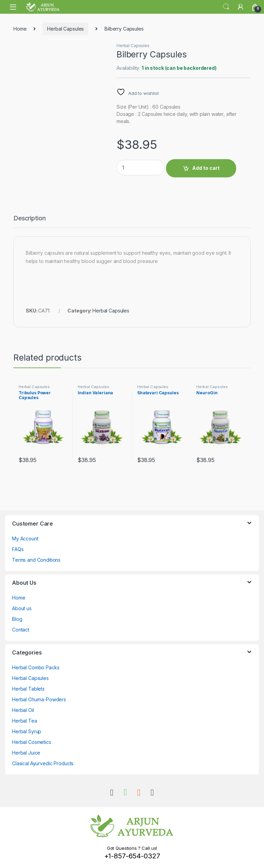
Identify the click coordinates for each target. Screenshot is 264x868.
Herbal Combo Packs (36, 667)
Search (226, 7)
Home (20, 29)
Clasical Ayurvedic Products (43, 763)
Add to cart (206, 168)
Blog (17, 619)
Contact (21, 630)
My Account (25, 539)
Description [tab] (29, 218)
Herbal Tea (25, 721)
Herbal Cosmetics (32, 742)
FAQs (18, 549)
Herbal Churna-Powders (39, 699)
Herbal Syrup (27, 731)
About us (22, 608)
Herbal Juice (26, 753)
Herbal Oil (23, 710)
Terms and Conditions (36, 560)
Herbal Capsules (65, 29)
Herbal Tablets (28, 689)
